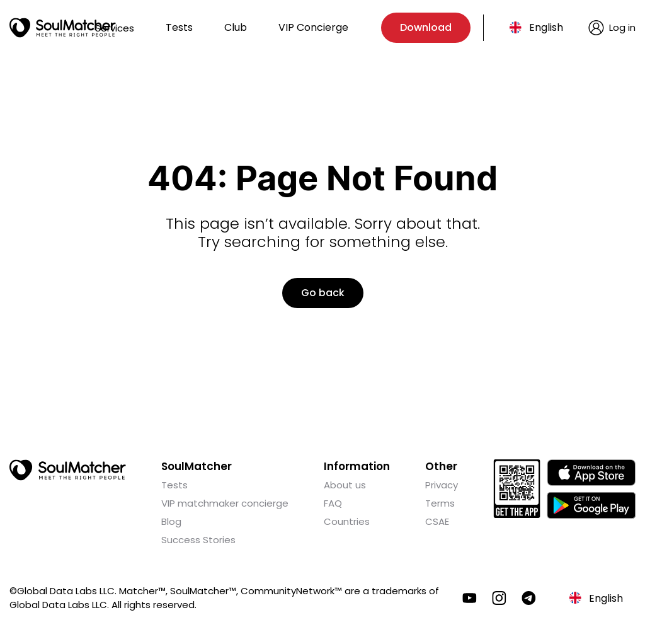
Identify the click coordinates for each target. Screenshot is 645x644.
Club (236, 27)
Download (426, 27)
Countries (347, 521)
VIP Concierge (313, 27)
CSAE (437, 521)
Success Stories (198, 540)
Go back (323, 293)
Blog (171, 521)
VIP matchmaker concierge (225, 503)
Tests (179, 27)
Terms (440, 503)
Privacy (442, 485)
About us (345, 485)
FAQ (333, 503)
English (546, 27)
